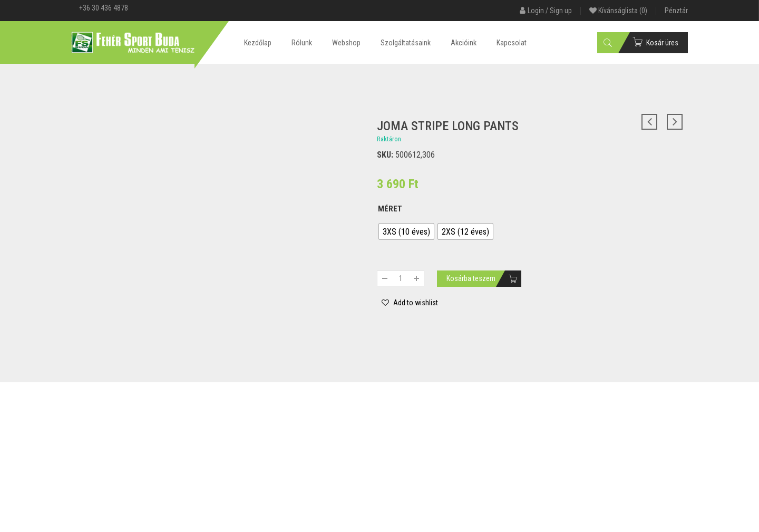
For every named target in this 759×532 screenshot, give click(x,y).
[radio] (406, 231)
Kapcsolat (512, 43)
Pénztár (676, 11)
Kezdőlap (258, 43)
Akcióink (464, 43)
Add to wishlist (415, 303)
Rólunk (302, 43)
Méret (390, 209)
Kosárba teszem (471, 278)
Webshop (346, 43)
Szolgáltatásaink (406, 43)
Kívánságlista (618, 11)
